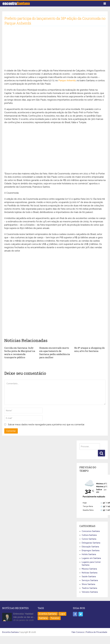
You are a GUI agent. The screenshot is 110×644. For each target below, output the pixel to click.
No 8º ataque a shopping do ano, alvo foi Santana (89, 349)
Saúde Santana (89, 576)
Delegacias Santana (91, 542)
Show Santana (88, 584)
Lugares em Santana (91, 558)
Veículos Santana (90, 592)
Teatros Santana (89, 588)
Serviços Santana (90, 580)
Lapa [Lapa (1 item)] (62, 613)
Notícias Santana (90, 572)
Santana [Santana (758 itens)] (43, 618)
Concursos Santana (91, 531)
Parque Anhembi (67, 80)
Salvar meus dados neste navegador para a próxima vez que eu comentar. (46, 424)
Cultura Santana (89, 535)
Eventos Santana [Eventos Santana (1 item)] (48, 613)
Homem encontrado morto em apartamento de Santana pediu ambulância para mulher (55, 352)
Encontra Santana (10, 632)
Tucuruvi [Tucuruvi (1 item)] (55, 618)
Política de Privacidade (97, 632)
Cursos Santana (89, 539)
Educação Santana (90, 546)
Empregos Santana (91, 550)
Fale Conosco (78, 632)
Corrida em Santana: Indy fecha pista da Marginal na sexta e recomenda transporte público (19, 352)
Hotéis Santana (89, 554)
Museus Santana (89, 569)
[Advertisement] (53, 50)
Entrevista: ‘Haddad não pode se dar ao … (24, 615)
